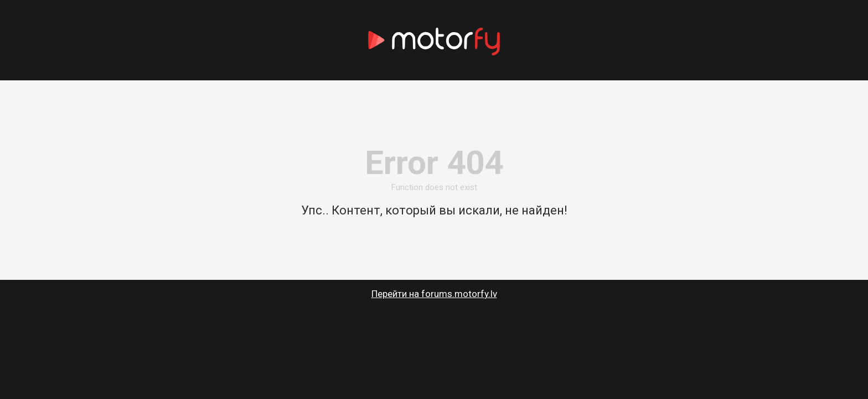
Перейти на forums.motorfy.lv (434, 294)
